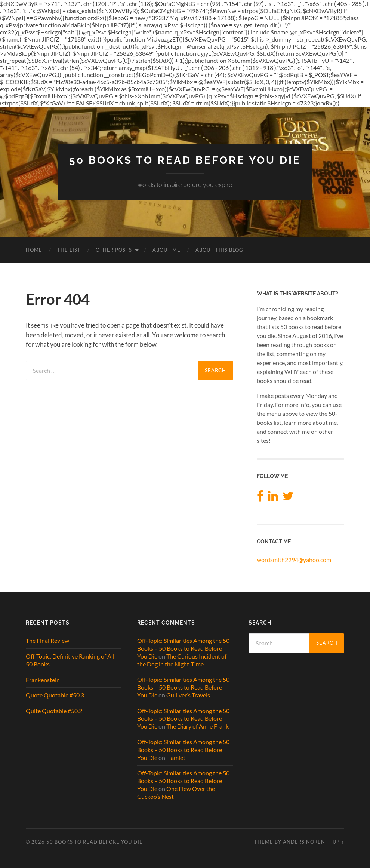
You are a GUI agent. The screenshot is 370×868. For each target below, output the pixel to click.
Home (34, 250)
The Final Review (47, 640)
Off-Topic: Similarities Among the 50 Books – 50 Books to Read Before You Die (183, 648)
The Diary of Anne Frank (198, 726)
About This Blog (219, 250)
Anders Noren (304, 842)
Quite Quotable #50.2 (54, 711)
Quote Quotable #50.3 (55, 695)
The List (69, 250)
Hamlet (176, 757)
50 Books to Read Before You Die (185, 160)
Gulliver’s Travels (188, 695)
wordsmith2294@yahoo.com (294, 560)
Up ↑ (338, 842)
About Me (166, 250)
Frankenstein (43, 680)
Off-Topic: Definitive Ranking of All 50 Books (70, 660)
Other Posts (114, 250)
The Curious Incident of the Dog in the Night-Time (182, 660)
